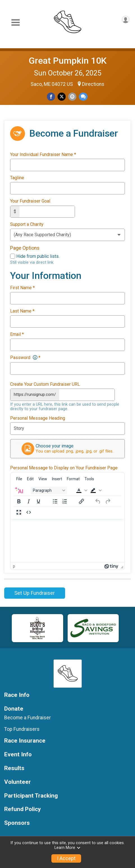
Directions (93, 84)
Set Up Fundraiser (35, 592)
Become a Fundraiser (28, 717)
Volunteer (18, 781)
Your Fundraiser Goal (30, 201)
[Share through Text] (83, 97)
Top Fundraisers (22, 728)
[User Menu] (126, 19)
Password (25, 357)
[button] (81, 490)
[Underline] (38, 501)
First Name (22, 288)
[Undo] (98, 501)
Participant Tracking (31, 795)
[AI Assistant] (19, 490)
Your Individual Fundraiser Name (43, 155)
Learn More (68, 848)
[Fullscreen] (19, 512)
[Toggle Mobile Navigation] (15, 23)
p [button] (14, 566)
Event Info (18, 754)
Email (17, 334)
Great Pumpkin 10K (68, 61)
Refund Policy (22, 809)
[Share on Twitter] (62, 97)
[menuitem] (19, 478)
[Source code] (29, 512)
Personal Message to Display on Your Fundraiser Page (64, 467)
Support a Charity (27, 224)
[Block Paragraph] (49, 490)
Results (14, 767)
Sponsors (17, 822)
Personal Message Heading (38, 417)
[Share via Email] (72, 97)
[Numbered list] (65, 501)
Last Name (22, 311)
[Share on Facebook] (51, 97)
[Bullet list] (55, 501)
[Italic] (29, 501)
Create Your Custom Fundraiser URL (45, 384)
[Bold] (19, 501)
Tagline (17, 178)
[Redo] (108, 501)
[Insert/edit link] (81, 501)
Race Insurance (25, 740)
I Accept (66, 858)
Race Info (17, 694)
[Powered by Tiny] (111, 566)
